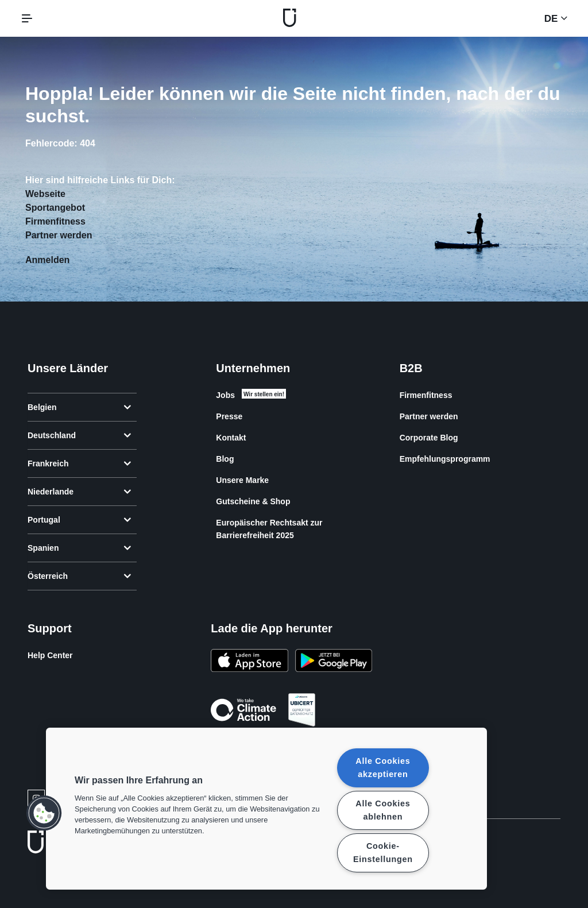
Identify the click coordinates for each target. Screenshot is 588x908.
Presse (229, 416)
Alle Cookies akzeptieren (383, 768)
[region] (266, 809)
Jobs (225, 395)
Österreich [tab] (79, 576)
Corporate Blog (429, 438)
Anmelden (47, 260)
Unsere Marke (242, 480)
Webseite (45, 194)
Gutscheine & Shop (253, 501)
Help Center (50, 655)
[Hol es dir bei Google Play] (334, 662)
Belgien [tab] (79, 407)
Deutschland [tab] (79, 435)
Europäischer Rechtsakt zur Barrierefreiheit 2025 (269, 529)
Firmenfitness (55, 221)
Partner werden (59, 235)
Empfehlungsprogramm (445, 459)
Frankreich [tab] (79, 463)
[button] (44, 813)
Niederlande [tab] (79, 492)
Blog (225, 459)
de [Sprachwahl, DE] (556, 18)
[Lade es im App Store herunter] (249, 662)
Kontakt (231, 438)
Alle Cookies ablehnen (383, 810)
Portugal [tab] (79, 520)
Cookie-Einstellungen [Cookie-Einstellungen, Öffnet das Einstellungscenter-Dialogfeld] (383, 853)
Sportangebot (55, 208)
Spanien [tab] (79, 548)
